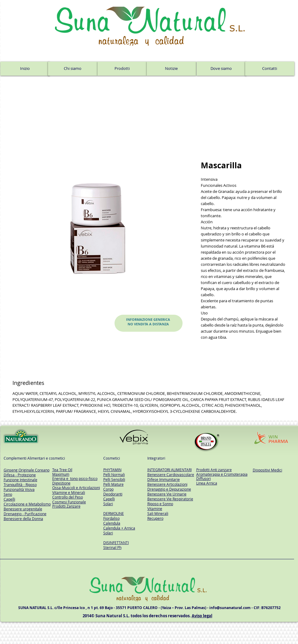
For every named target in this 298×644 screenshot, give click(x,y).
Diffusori (204, 478)
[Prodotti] (122, 69)
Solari (108, 504)
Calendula (112, 523)
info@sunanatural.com (230, 608)
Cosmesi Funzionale (69, 502)
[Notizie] (171, 69)
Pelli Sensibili (114, 479)
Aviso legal (202, 616)
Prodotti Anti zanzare (214, 470)
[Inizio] (25, 69)
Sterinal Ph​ (112, 547)
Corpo (108, 489)
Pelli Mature (113, 484)
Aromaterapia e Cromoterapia (222, 474)
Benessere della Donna (23, 519)
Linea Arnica (207, 483)
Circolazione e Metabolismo (27, 504)
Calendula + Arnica (119, 528)
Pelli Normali (114, 474)
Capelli (109, 499)
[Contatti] (270, 69)
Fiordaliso (111, 518)
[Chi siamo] (73, 69)
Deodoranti (113, 494)
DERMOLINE (114, 513)
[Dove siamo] (221, 69)
